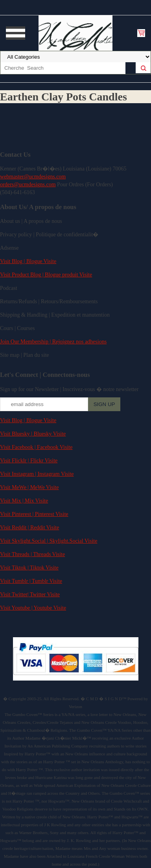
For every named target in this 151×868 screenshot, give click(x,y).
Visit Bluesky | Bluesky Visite (33, 434)
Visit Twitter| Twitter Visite (30, 594)
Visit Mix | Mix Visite (24, 501)
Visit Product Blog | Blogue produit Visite (46, 275)
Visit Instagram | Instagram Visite (37, 474)
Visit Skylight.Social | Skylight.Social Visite (49, 541)
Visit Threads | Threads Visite (32, 554)
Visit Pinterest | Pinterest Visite (34, 514)
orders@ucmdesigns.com (28, 185)
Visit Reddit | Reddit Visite (29, 528)
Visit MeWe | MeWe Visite (29, 487)
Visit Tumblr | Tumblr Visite (31, 581)
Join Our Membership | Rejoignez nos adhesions (53, 342)
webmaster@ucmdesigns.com (33, 177)
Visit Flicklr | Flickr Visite (29, 461)
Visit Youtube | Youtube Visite (33, 608)
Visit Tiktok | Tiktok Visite (29, 568)
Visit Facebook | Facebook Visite (36, 447)
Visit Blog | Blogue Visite (28, 261)
